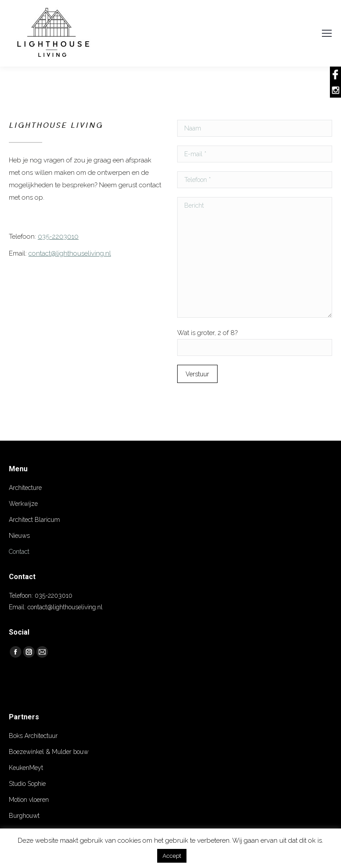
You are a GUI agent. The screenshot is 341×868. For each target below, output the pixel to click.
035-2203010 (58, 237)
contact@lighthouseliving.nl (70, 253)
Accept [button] (172, 856)
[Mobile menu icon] (327, 33)
